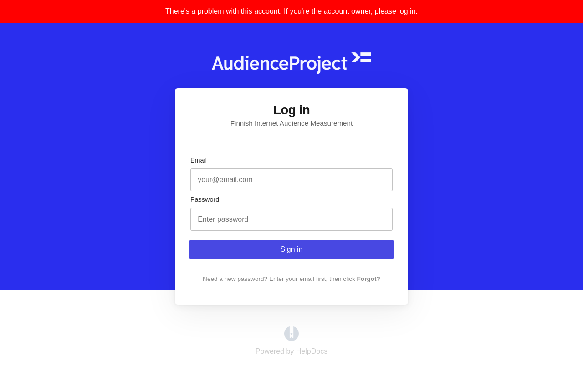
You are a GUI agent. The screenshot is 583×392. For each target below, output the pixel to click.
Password (205, 199)
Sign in (292, 249)
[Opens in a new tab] (291, 339)
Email (199, 160)
